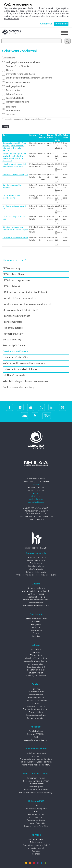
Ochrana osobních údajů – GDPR (21, 310)
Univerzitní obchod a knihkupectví (22, 369)
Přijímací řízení (36, 655)
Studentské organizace (36, 715)
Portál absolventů (36, 731)
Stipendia (36, 703)
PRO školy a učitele (13, 274)
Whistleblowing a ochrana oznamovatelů (26, 381)
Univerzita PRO (15, 260)
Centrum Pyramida (36, 594)
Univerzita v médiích (36, 848)
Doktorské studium (36, 664)
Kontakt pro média (36, 839)
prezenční (11, 107)
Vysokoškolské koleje (36, 597)
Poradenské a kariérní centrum (20, 298)
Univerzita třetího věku (15, 358)
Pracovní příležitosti (14, 346)
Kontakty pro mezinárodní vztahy (36, 765)
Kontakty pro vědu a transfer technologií (36, 793)
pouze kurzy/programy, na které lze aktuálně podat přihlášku (28, 119)
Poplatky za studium (36, 706)
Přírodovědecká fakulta (18, 102)
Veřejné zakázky (12, 340)
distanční (11, 115)
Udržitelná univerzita (15, 375)
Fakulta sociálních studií (18, 83)
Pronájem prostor (13, 322)
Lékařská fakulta (14, 94)
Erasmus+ (36, 756)
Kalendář (36, 628)
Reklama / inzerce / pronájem (36, 826)
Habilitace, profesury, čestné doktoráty (36, 762)
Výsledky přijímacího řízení (36, 658)
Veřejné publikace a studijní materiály (24, 363)
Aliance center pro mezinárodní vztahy (36, 759)
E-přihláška (36, 649)
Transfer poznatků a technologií (36, 790)
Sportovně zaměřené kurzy (19, 66)
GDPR (36, 806)
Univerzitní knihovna (36, 588)
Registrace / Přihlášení (36, 734)
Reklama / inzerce (13, 328)
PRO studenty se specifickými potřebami (25, 292)
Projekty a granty (36, 787)
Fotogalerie (36, 625)
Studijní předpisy (36, 712)
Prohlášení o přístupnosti (17, 316)
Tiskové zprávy (36, 842)
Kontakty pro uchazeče (36, 676)
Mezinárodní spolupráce (36, 753)
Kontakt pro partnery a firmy (19, 387)
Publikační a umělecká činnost (36, 781)
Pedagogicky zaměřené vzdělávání (23, 63)
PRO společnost (11, 286)
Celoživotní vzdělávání (15, 352)
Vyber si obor (36, 652)
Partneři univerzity (13, 334)
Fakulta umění (13, 90)
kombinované (13, 111)
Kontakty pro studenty (36, 718)
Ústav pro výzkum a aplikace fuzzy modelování (36, 575)
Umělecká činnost (36, 784)
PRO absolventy (12, 268)
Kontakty (36, 636)
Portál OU (36, 689)
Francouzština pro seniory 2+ (15, 175)
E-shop (36, 812)
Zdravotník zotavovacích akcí (15, 238)
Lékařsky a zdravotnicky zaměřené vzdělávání (29, 78)
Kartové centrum (36, 603)
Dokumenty (36, 622)
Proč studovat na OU (36, 667)
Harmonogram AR (36, 698)
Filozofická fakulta (15, 98)
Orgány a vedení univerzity (36, 619)
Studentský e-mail (36, 692)
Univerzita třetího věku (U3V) (20, 74)
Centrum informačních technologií (36, 600)
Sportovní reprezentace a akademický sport (27, 304)
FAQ (36, 737)
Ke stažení (36, 851)
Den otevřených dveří (36, 670)
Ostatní (10, 70)
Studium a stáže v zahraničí (36, 701)
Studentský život (36, 673)
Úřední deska (36, 631)
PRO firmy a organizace (16, 280)
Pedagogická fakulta (16, 87)
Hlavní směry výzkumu (36, 778)
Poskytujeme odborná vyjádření (36, 845)
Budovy (36, 633)
